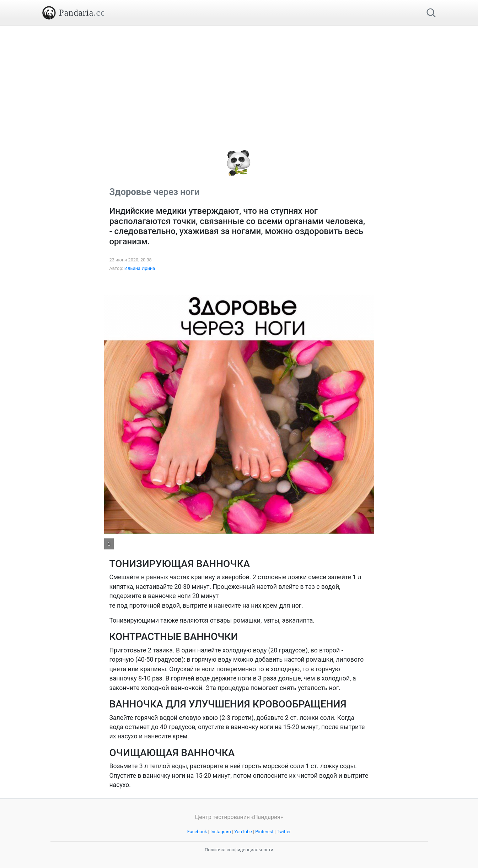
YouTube (243, 832)
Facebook (197, 832)
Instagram (221, 832)
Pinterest (264, 832)
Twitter (284, 832)
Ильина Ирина (140, 268)
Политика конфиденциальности (239, 850)
